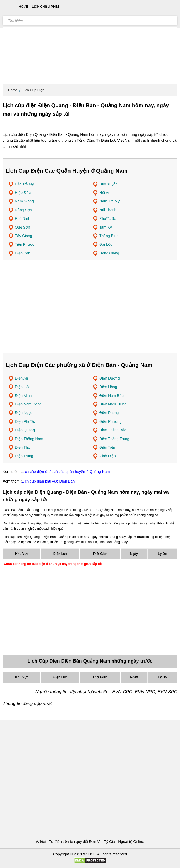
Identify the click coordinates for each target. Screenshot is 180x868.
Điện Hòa (23, 387)
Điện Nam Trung (113, 404)
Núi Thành (108, 210)
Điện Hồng (108, 387)
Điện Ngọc (24, 413)
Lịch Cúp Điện (34, 90)
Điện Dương (110, 378)
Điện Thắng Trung (114, 439)
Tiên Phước (25, 244)
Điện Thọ (23, 447)
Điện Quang (25, 430)
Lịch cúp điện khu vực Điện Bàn (48, 481)
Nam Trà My (109, 201)
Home (13, 90)
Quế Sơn (23, 227)
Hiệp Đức (23, 193)
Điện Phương (111, 421)
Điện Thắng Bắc (113, 430)
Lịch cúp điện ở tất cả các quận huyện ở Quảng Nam (66, 472)
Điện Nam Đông (28, 404)
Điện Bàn (23, 253)
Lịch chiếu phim (45, 7)
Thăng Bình (109, 236)
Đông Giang (109, 253)
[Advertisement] (90, 43)
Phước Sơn (109, 218)
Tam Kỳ (106, 227)
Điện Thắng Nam (29, 439)
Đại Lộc (106, 244)
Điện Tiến (107, 447)
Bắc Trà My (24, 184)
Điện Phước (25, 421)
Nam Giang (24, 201)
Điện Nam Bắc (111, 396)
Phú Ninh (23, 218)
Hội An (105, 193)
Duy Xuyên (108, 184)
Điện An (21, 378)
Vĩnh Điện (108, 456)
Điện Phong (109, 413)
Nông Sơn (23, 210)
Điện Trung (24, 456)
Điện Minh (23, 396)
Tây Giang (24, 236)
